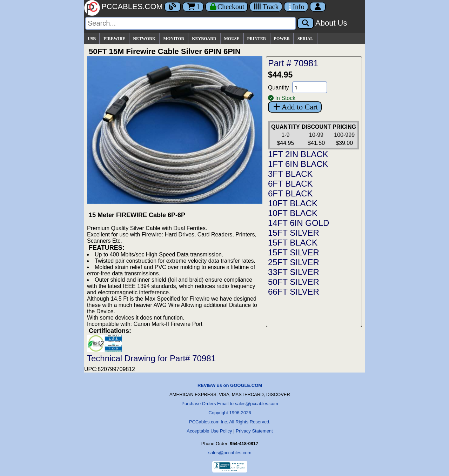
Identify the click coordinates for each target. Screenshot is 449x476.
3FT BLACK (290, 174)
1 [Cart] (193, 7)
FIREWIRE (114, 39)
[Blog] (173, 7)
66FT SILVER (294, 292)
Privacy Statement (254, 431)
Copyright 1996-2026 (230, 413)
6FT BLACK (290, 184)
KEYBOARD (204, 39)
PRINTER (257, 39)
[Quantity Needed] (310, 87)
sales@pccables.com (230, 453)
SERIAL (305, 39)
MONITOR (174, 39)
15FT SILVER (294, 233)
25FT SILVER (294, 262)
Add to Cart (295, 107)
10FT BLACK (293, 203)
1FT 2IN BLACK (298, 154)
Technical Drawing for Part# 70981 (151, 358)
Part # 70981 (293, 63)
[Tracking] (266, 7)
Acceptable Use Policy (209, 431)
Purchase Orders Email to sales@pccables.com (230, 404)
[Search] (190, 23)
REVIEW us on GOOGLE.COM (230, 385)
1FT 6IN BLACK (298, 164)
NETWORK (144, 39)
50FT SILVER (294, 282)
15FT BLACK (293, 243)
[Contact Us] (296, 7)
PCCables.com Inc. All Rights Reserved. (230, 422)
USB (92, 39)
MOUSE (232, 39)
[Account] (318, 7)
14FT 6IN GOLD (299, 223)
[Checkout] (227, 7)
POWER (282, 39)
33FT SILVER (294, 272)
